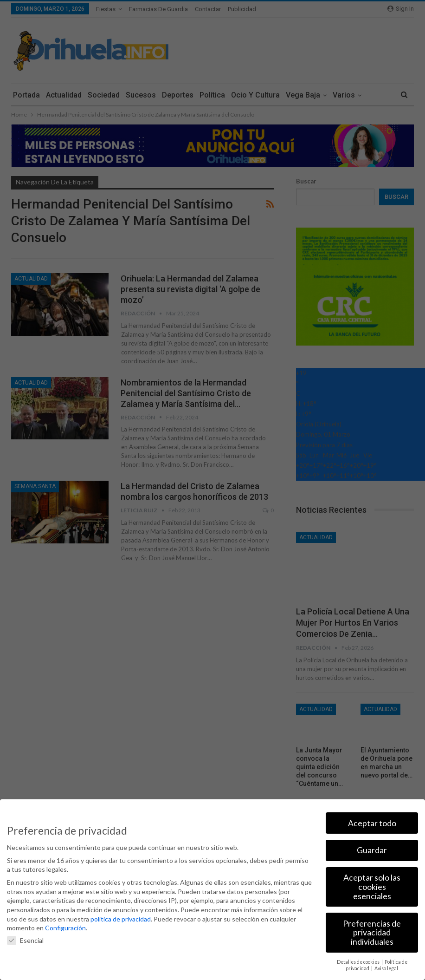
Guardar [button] (372, 850)
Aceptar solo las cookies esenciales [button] (372, 887)
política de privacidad (121, 919)
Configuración (65, 928)
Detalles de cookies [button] (359, 962)
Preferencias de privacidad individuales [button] (372, 933)
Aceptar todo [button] (372, 823)
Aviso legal (386, 968)
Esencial (25, 940)
